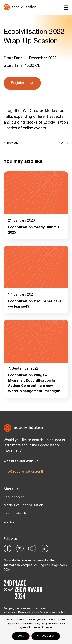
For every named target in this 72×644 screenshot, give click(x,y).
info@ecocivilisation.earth (24, 472)
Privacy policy (46, 636)
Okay (21, 636)
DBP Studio (33, 612)
